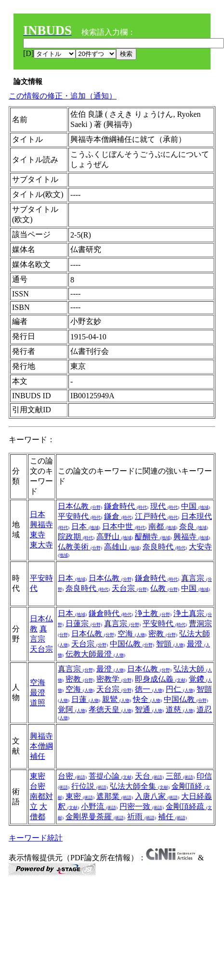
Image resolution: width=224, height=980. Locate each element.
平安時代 (80, 516)
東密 (38, 776)
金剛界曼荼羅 (95, 817)
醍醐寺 (153, 537)
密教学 (115, 679)
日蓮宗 (84, 623)
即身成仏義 (161, 679)
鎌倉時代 (126, 506)
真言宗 (122, 623)
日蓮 (86, 699)
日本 (38, 514)
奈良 (194, 526)
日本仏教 (80, 506)
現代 (165, 506)
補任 (172, 817)
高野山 (115, 537)
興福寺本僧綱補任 (41, 746)
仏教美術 (80, 547)
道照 (38, 703)
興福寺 (41, 525)
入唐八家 (157, 796)
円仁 (180, 689)
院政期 (76, 537)
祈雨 (142, 817)
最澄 (38, 693)
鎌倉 (119, 516)
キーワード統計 (36, 838)
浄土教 (153, 613)
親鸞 (117, 699)
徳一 (149, 689)
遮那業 (115, 796)
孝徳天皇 (111, 709)
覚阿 (72, 709)
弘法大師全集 (140, 786)
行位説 (90, 786)
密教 (163, 634)
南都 (163, 526)
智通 (149, 709)
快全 (147, 699)
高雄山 (122, 547)
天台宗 (130, 588)
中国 (196, 506)
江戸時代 (157, 516)
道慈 (180, 709)
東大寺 (41, 545)
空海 (132, 634)
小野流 (99, 806)
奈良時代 (165, 547)
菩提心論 (111, 776)
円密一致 (142, 806)
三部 (180, 776)
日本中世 (124, 526)
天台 (149, 776)
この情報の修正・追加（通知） (63, 96)
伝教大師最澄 (95, 654)
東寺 (38, 535)
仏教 (165, 588)
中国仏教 (132, 644)
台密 (38, 786)
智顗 (171, 644)
